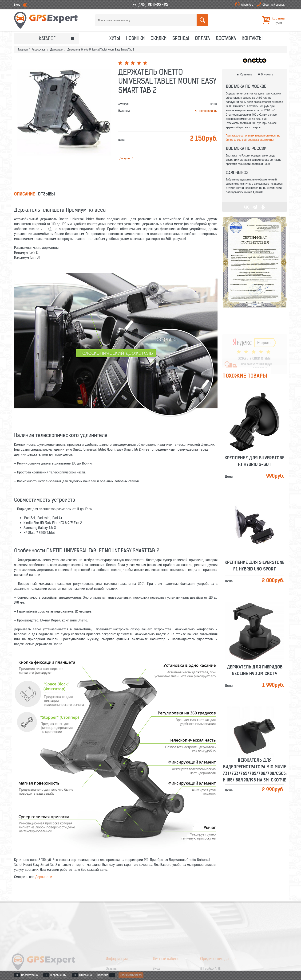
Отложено (85, 975)
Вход (17, 5)
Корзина (103, 975)
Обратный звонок (273, 5)
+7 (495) (150, 5)
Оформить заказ (131, 975)
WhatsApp (247, 5)
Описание (25, 194)
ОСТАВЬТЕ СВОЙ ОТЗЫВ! (255, 344)
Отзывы (46, 194)
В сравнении (58, 975)
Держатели (44, 877)
